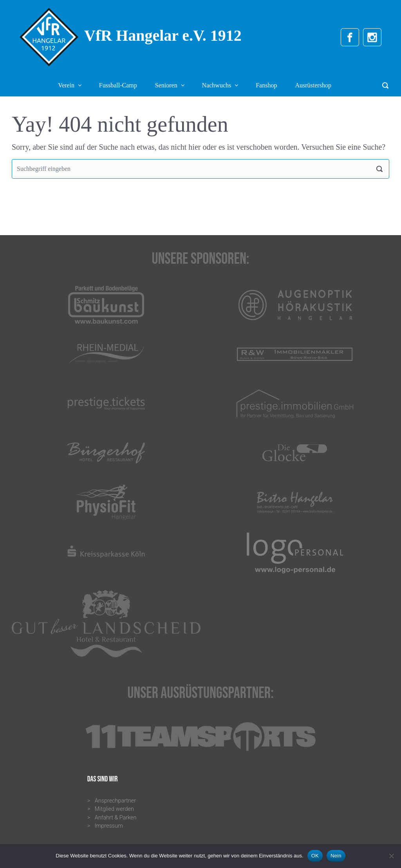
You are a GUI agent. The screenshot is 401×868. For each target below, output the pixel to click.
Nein (336, 856)
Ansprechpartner (115, 801)
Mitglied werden (114, 809)
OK (315, 856)
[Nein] (391, 856)
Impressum (109, 826)
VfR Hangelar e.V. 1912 (163, 35)
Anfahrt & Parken (116, 818)
